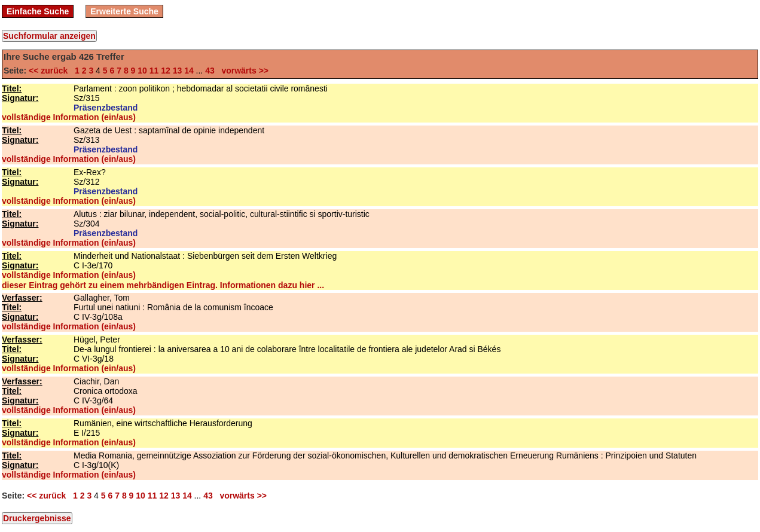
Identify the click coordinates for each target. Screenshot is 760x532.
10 (142, 71)
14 (189, 71)
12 (166, 71)
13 (178, 71)
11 (154, 71)
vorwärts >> (243, 71)
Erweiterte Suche (124, 11)
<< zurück (51, 71)
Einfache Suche (38, 11)
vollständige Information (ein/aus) (69, 117)
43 (210, 71)
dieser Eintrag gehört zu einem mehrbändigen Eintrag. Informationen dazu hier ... (163, 285)
